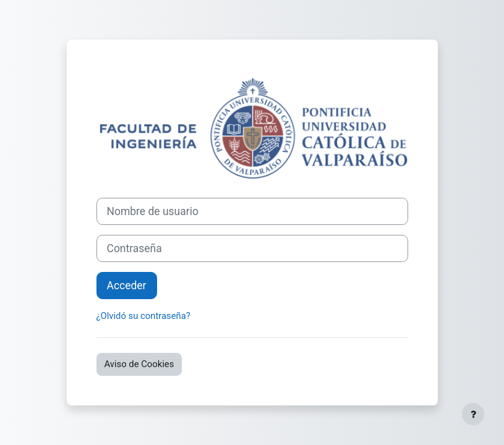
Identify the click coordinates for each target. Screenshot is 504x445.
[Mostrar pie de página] (473, 414)
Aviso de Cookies (139, 364)
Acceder (127, 286)
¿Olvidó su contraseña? (143, 316)
